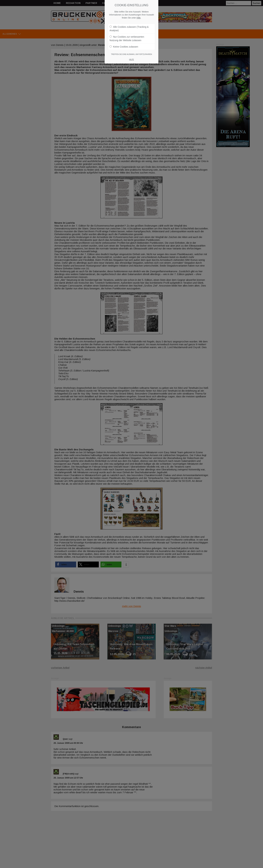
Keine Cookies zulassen (124, 47)
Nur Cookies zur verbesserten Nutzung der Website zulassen (127, 39)
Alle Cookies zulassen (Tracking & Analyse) (129, 29)
